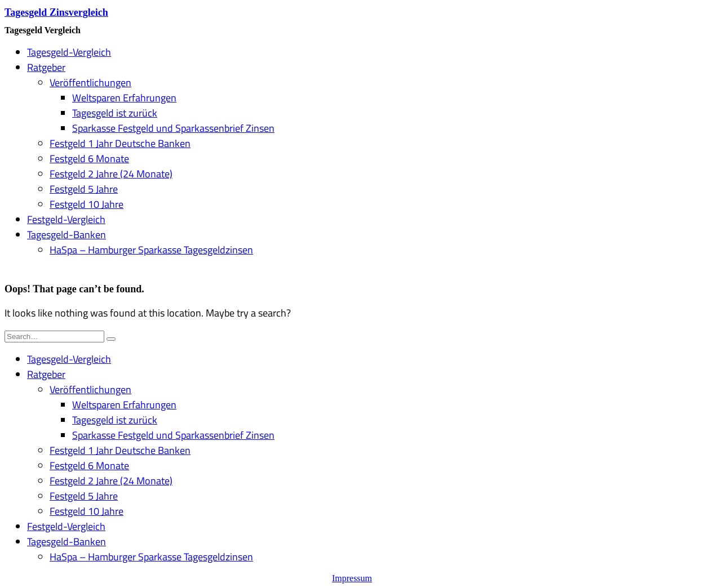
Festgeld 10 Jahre (87, 204)
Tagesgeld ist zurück (115, 113)
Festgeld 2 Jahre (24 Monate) (111, 174)
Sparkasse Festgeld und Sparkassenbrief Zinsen (173, 128)
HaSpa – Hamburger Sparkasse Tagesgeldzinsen (151, 250)
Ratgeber (46, 67)
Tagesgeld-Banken (67, 235)
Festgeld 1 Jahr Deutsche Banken (120, 143)
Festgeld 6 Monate (89, 159)
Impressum (352, 578)
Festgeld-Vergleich (66, 219)
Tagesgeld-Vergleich (69, 52)
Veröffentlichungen (90, 83)
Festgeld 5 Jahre (84, 189)
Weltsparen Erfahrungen (124, 98)
